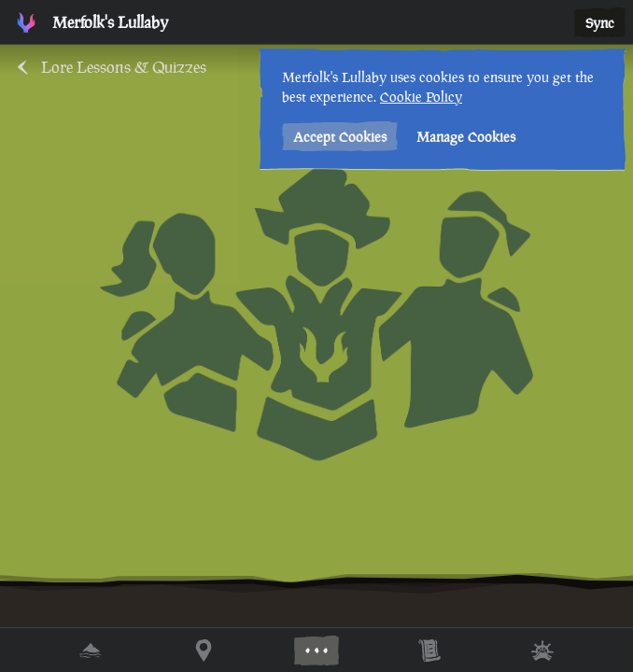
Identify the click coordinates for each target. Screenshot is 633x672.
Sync (600, 23)
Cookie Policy (421, 97)
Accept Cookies (340, 137)
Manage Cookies (466, 137)
